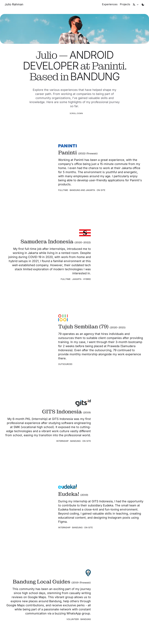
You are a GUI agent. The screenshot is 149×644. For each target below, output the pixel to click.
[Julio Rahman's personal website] (14, 4)
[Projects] (125, 4)
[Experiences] (110, 4)
